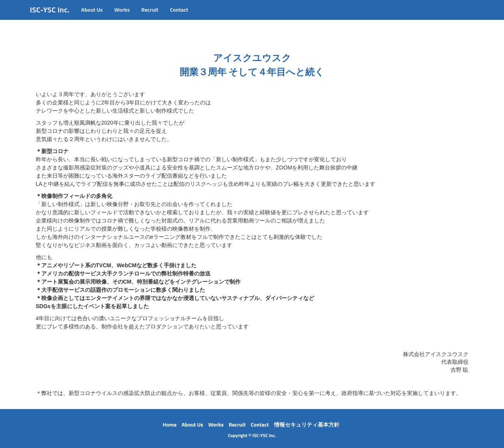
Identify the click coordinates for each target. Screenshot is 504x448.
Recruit (150, 17)
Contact (179, 17)
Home (170, 424)
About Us (92, 17)
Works (122, 17)
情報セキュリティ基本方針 (307, 424)
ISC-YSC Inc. (50, 17)
